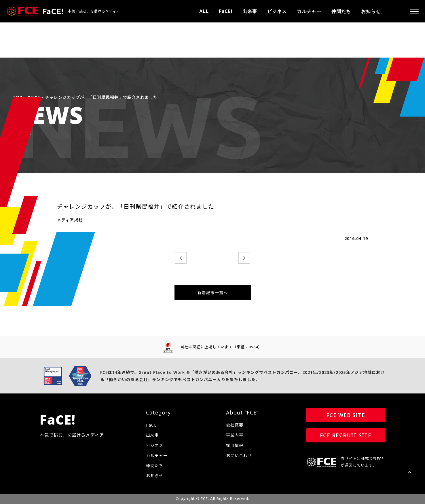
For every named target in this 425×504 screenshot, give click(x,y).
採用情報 (235, 445)
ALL (204, 11)
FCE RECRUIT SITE (346, 435)
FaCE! (226, 11)
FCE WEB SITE (346, 415)
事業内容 (235, 435)
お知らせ (371, 11)
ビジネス (277, 11)
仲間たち (341, 11)
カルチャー (309, 11)
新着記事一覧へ (213, 293)
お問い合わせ (239, 455)
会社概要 (235, 425)
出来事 (250, 11)
